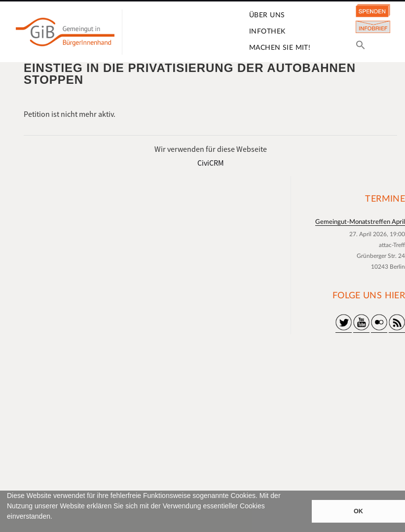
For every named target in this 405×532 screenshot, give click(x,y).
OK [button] (358, 511)
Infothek (267, 32)
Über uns (267, 15)
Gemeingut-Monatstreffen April (360, 222)
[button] (8, 528)
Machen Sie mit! (280, 48)
